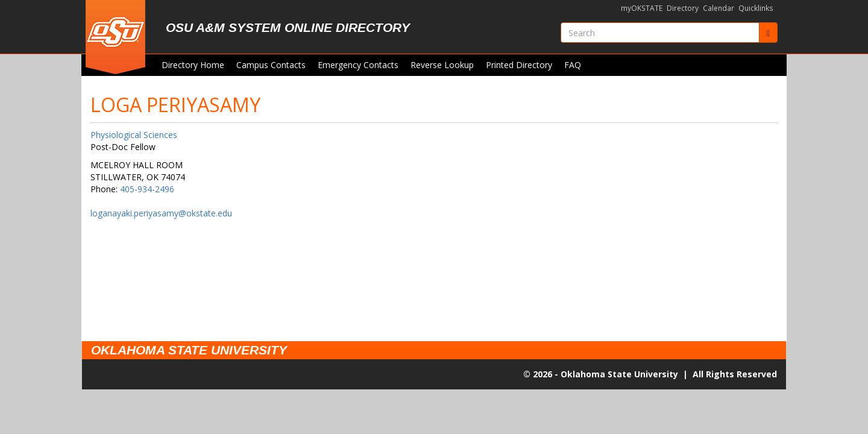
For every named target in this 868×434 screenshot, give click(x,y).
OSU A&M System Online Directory (288, 27)
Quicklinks (756, 8)
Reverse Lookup (442, 65)
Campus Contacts (271, 65)
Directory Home (193, 65)
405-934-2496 (147, 189)
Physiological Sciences (134, 135)
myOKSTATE (642, 8)
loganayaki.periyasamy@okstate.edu (161, 213)
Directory (683, 8)
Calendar (719, 8)
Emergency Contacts (358, 65)
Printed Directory (519, 65)
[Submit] (768, 33)
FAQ (573, 65)
